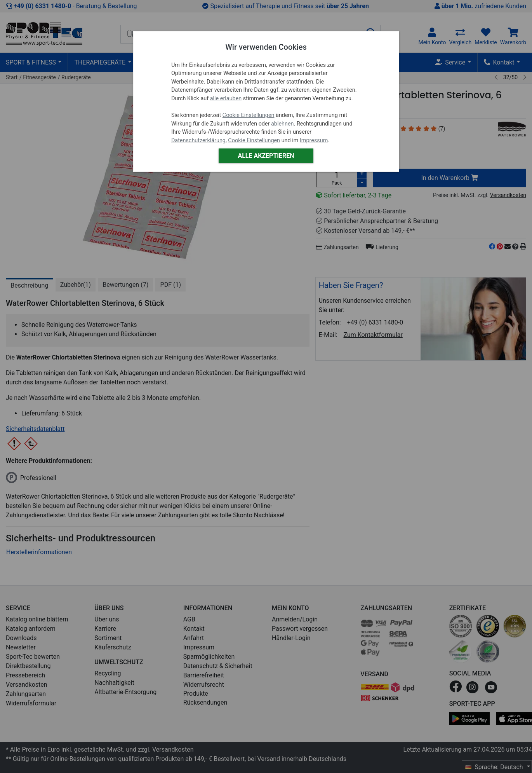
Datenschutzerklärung (198, 140)
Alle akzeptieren (266, 156)
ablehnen (283, 124)
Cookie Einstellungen (249, 115)
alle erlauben (226, 99)
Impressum (314, 140)
